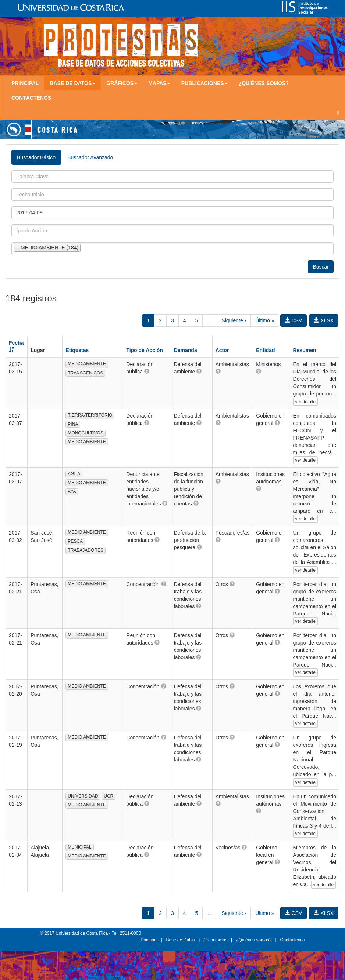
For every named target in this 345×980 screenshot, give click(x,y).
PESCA (75, 541)
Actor (222, 350)
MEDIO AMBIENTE (87, 364)
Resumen (305, 350)
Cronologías (215, 940)
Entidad (265, 350)
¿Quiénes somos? (264, 83)
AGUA (74, 474)
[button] (147, 371)
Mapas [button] (159, 83)
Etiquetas (77, 350)
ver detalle (305, 402)
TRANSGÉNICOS (85, 373)
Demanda (186, 350)
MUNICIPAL (79, 847)
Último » (265, 320)
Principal (25, 83)
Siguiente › (234, 320)
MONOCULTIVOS (85, 433)
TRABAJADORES (86, 550)
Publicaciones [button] (204, 83)
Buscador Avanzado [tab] (90, 157)
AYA (72, 491)
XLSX (324, 320)
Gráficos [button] (122, 83)
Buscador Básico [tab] (36, 157)
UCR (109, 796)
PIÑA (73, 424)
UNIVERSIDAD (83, 796)
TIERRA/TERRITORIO (90, 415)
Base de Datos (180, 940)
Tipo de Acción (145, 350)
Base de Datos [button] (72, 83)
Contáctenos (31, 98)
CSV (294, 320)
